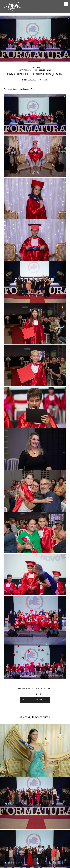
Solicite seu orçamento (35, 700)
